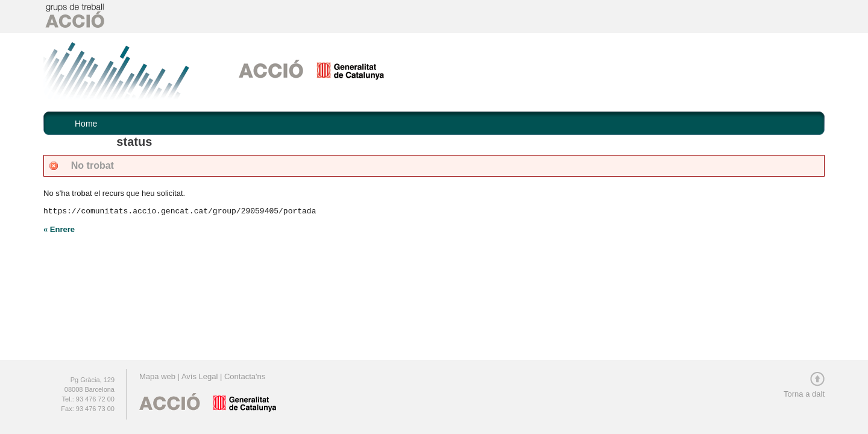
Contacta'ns (245, 376)
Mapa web (159, 376)
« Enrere (59, 229)
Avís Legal (200, 376)
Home (86, 124)
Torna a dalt (804, 390)
